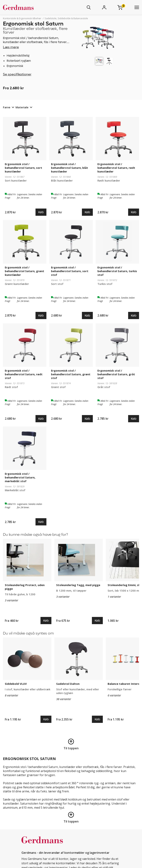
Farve (7, 107)
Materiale (22, 107)
